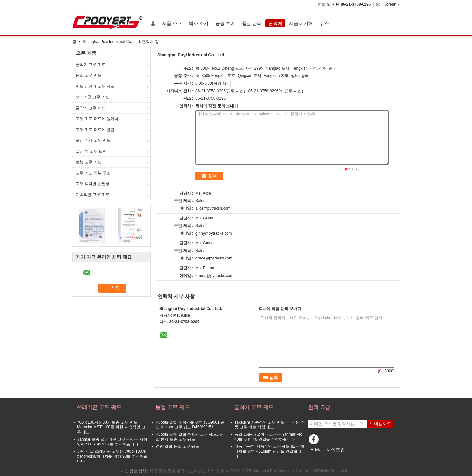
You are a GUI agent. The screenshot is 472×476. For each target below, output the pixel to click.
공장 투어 (225, 23)
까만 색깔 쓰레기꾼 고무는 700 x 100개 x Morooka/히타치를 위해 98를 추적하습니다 (112, 456)
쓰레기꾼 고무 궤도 (93, 97)
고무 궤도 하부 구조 (93, 173)
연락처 (275, 23)
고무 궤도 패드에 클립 (95, 130)
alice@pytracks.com (213, 208)
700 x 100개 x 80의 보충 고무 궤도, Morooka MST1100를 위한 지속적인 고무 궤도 (111, 427)
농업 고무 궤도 (89, 75)
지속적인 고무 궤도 (93, 195)
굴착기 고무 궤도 (91, 65)
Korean (392, 4)
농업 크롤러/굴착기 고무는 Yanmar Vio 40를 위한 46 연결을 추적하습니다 (268, 437)
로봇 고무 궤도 (89, 162)
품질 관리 (252, 23)
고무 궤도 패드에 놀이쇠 (97, 119)
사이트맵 (336, 450)
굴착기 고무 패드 (91, 108)
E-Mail (317, 450)
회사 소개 (199, 23)
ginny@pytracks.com (214, 233)
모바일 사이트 (322, 458)
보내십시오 (380, 424)
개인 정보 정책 (134, 471)
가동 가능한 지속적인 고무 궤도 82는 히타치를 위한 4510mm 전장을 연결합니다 (269, 451)
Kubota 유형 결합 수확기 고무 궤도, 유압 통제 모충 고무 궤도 (189, 437)
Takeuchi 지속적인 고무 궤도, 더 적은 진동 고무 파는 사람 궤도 (270, 425)
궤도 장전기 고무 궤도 (95, 86)
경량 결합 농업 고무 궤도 (177, 446)
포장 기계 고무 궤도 (93, 140)
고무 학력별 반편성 (93, 184)
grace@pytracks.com (214, 258)
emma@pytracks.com (214, 276)
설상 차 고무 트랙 (91, 151)
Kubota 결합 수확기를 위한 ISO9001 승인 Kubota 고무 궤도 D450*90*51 (190, 425)
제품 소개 (172, 23)
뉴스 (324, 23)
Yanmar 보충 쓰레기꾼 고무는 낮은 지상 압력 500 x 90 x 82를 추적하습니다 (112, 442)
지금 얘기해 (301, 23)
